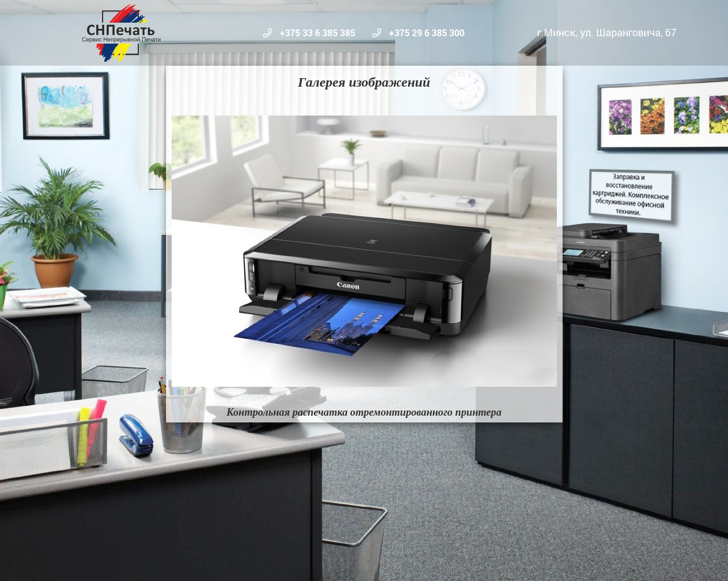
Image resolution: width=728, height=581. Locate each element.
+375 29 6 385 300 (426, 33)
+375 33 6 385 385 (316, 33)
